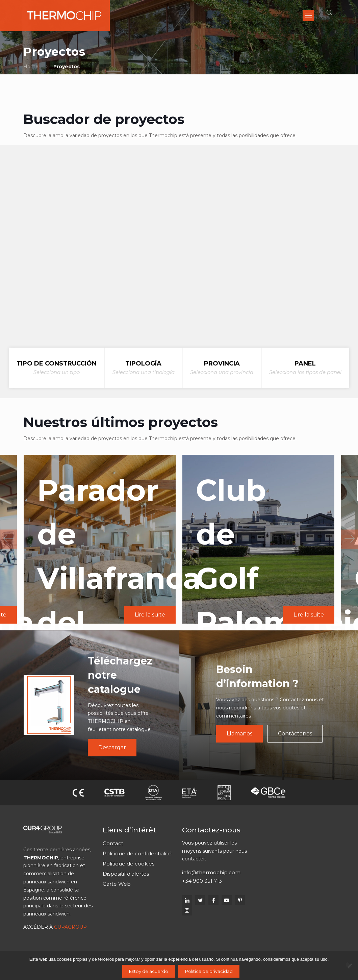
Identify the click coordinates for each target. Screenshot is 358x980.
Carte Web (117, 884)
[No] (350, 965)
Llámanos (239, 734)
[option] (256, 539)
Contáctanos (295, 734)
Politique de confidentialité (137, 853)
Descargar (112, 747)
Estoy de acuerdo (149, 971)
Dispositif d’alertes (126, 874)
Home (31, 67)
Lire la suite (148, 615)
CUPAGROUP (70, 927)
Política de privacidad (209, 971)
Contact (113, 843)
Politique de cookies (129, 864)
